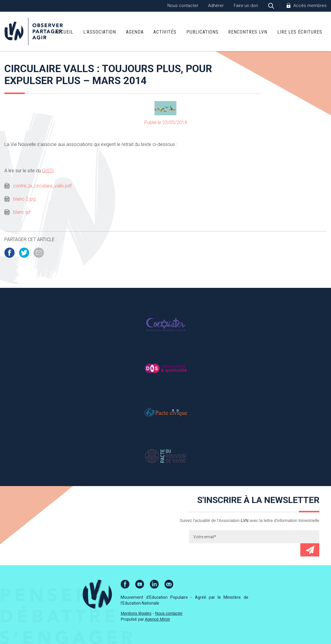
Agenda (135, 32)
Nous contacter (183, 6)
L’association (100, 32)
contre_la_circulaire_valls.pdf (42, 186)
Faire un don (246, 6)
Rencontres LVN (248, 32)
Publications (202, 32)
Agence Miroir (157, 619)
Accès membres (310, 6)
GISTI (48, 171)
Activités (165, 32)
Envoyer (310, 550)
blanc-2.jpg (24, 199)
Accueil (64, 32)
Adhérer (216, 6)
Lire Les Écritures (300, 32)
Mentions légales (136, 613)
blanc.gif (22, 212)
